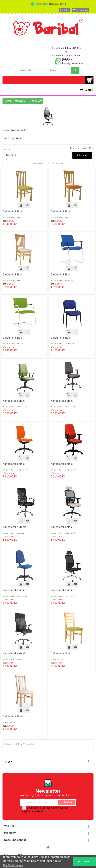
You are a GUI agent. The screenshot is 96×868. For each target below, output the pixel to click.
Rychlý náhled (27, 205)
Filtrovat (82, 155)
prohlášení (37, 811)
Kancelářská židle (14, 401)
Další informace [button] (13, 865)
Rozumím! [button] (84, 862)
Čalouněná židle (13, 211)
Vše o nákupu (81, 10)
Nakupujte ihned (58, 4)
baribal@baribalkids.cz (73, 63)
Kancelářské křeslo (14, 653)
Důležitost (37, 155)
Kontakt (64, 10)
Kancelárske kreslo (14, 527)
